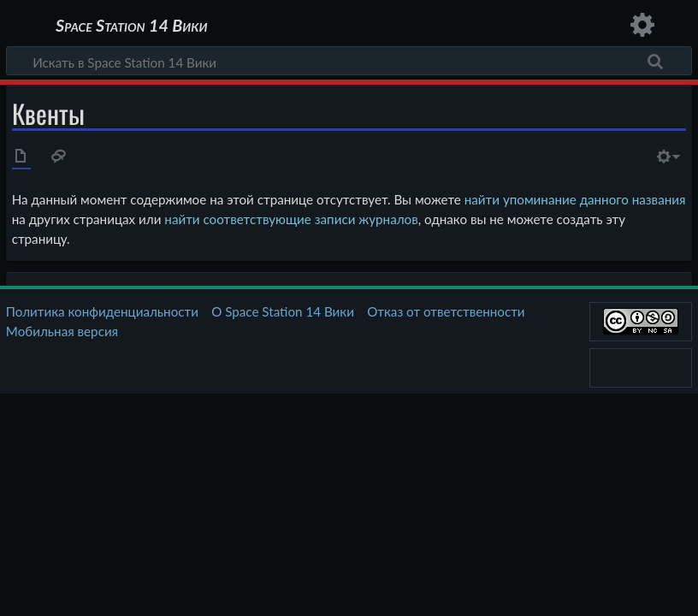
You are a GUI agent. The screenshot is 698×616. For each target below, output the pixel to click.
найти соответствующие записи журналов (291, 219)
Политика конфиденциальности (102, 311)
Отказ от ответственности (446, 311)
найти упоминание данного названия (575, 199)
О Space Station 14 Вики (283, 311)
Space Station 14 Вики (131, 26)
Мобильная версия (62, 331)
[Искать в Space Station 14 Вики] (349, 61)
